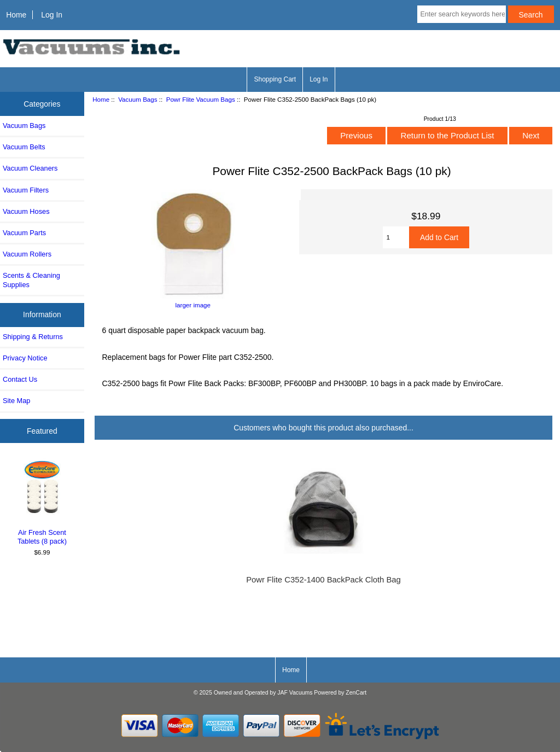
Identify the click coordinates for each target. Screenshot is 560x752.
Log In (52, 15)
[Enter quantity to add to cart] (396, 237)
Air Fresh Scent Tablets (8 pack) (42, 502)
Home (16, 15)
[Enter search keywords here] (461, 14)
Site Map (16, 401)
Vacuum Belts (24, 147)
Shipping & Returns (33, 337)
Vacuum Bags (138, 99)
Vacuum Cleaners (30, 168)
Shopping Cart (275, 79)
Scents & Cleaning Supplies (31, 280)
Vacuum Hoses (26, 211)
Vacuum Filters (26, 190)
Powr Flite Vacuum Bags (201, 99)
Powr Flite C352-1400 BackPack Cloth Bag (323, 580)
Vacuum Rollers (27, 254)
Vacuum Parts (24, 233)
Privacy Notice (25, 358)
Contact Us (20, 379)
